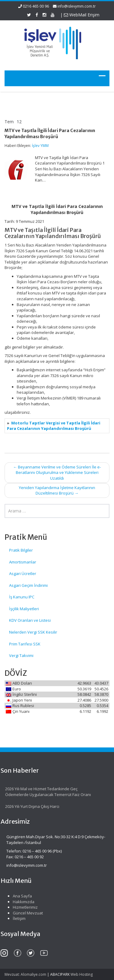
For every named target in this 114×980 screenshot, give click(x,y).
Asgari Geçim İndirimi (28, 585)
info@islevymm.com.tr (77, 6)
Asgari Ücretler (23, 573)
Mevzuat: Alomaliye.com (25, 974)
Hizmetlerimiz (24, 907)
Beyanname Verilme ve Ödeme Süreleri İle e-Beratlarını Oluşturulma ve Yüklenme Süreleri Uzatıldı (57, 473)
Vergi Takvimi (21, 655)
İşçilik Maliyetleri (24, 609)
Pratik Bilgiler (21, 550)
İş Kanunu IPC (22, 597)
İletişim (18, 918)
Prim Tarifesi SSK (25, 644)
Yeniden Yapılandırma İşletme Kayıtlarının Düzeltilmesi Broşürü (57, 490)
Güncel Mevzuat (26, 913)
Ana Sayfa (21, 896)
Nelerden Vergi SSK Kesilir (33, 632)
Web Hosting (82, 974)
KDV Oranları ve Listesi (30, 620)
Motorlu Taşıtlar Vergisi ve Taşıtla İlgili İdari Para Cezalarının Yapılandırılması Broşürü (54, 426)
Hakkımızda (22, 902)
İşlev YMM (40, 146)
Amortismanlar (23, 562)
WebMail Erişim (82, 15)
